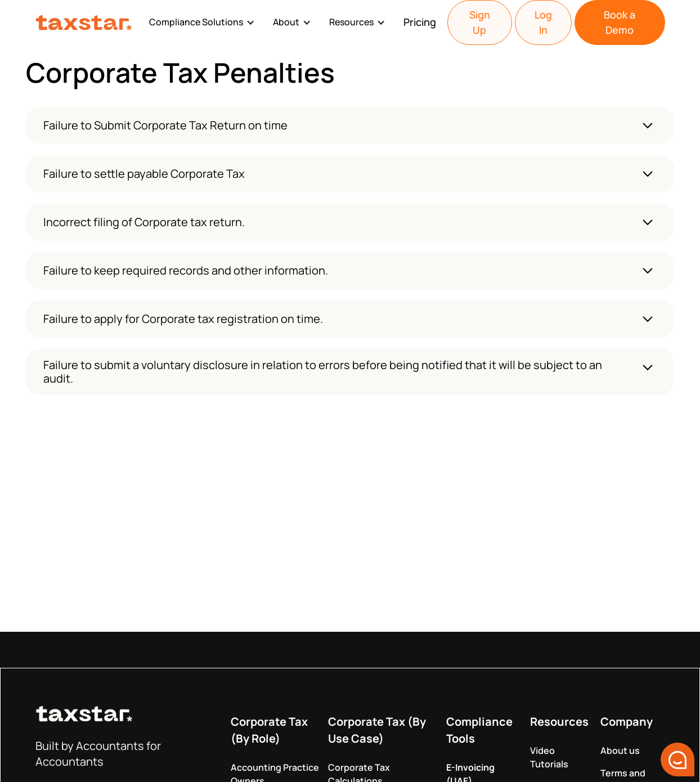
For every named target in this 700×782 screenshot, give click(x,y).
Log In (543, 22)
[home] (86, 23)
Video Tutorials (549, 757)
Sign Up (480, 22)
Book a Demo (620, 22)
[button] (204, 22)
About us (620, 750)
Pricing (420, 22)
